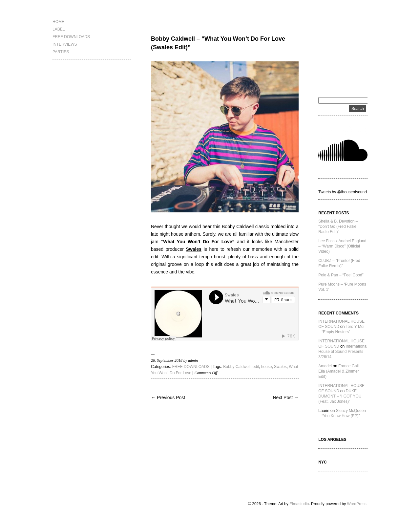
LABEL (59, 29)
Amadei (325, 366)
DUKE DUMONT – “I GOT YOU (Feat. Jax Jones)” (340, 396)
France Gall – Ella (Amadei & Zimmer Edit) (340, 371)
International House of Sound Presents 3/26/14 (343, 352)
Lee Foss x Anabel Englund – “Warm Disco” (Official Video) (342, 246)
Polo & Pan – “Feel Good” (341, 275)
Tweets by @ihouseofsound (343, 192)
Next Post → (286, 398)
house (267, 367)
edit (256, 367)
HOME (58, 22)
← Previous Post (168, 398)
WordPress (357, 504)
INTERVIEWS (65, 44)
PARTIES (61, 52)
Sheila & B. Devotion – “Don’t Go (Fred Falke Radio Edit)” (338, 226)
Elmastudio (299, 504)
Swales (280, 367)
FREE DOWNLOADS (71, 37)
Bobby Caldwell (237, 367)
